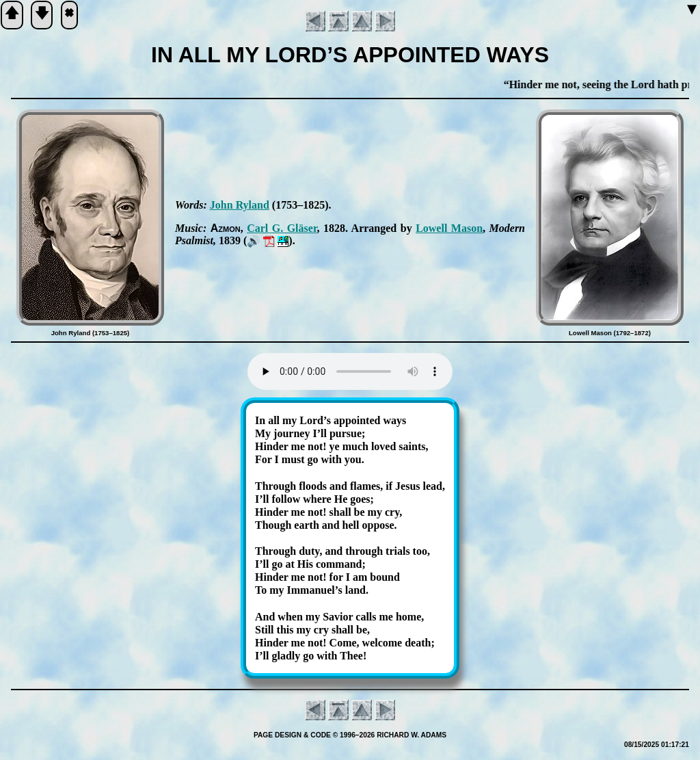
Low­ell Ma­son (449, 228)
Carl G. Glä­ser (282, 228)
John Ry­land (240, 205)
